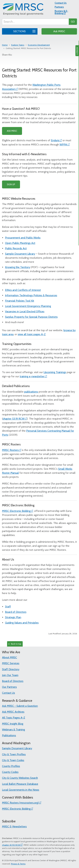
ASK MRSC (12, 131)
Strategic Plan (13, 617)
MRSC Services (11, 663)
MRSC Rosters (10, 450)
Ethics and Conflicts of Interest (23, 290)
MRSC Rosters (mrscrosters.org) (20, 803)
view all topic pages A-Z (32, 334)
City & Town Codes (13, 760)
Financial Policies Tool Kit (20, 301)
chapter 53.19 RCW (14, 419)
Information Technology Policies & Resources (31, 295)
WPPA (63, 145)
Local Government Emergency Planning (28, 306)
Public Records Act (16, 248)
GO (73, 22)
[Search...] (35, 22)
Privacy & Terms (18, 864)
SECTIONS (24, 31)
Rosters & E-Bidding (61, 12)
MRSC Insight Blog (13, 724)
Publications (9, 735)
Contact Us (61, 3)
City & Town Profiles (14, 754)
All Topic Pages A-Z (14, 718)
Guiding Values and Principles (22, 623)
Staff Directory (11, 669)
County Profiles (11, 766)
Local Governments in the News (21, 790)
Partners (59, 7)
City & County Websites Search (20, 778)
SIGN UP (11, 184)
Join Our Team (10, 675)
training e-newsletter (32, 376)
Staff (8, 607)
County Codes (10, 772)
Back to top (15, 644)
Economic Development (39, 45)
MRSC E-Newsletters (14, 826)
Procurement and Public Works (23, 238)
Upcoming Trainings (55, 372)
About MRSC (9, 657)
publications (31, 392)
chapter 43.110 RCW (11, 845)
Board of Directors (16, 612)
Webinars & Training (13, 730)
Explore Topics (18, 45)
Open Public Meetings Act (20, 243)
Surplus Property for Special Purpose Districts (31, 317)
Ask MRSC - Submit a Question (20, 706)
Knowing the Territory (18, 267)
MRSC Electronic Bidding (16, 511)
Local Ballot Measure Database (20, 784)
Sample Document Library (20, 254)
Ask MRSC (59, 31)
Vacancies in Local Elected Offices (25, 311)
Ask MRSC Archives (13, 712)
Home (5, 45)
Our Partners (9, 687)
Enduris (55, 140)
